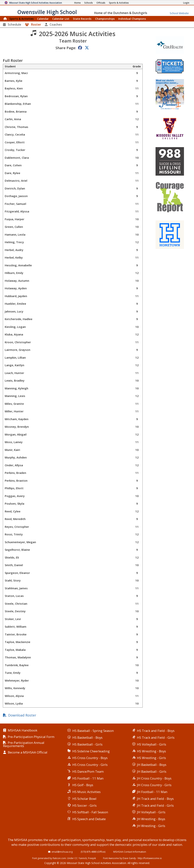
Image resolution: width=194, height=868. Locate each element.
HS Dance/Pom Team (88, 771)
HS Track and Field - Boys (156, 731)
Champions (132, 19)
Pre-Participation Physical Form (31, 737)
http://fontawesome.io (150, 858)
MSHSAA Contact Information (130, 852)
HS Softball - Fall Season (90, 812)
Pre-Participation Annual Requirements (24, 744)
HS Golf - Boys (83, 785)
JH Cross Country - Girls (154, 785)
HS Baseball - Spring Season (93, 731)
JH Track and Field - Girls (155, 805)
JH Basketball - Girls (152, 771)
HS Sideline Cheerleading (91, 751)
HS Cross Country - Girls (90, 765)
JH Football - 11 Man (152, 792)
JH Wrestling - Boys (151, 819)
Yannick (83, 858)
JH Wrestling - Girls (151, 826)
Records (82, 19)
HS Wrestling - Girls (151, 758)
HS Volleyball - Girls (152, 744)
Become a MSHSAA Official (28, 752)
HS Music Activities (86, 792)
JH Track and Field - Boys (155, 799)
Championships (105, 19)
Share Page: (66, 48)
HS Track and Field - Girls (156, 737)
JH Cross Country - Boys (154, 778)
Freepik (92, 858)
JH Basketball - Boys (152, 765)
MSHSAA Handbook (23, 730)
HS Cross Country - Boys (90, 758)
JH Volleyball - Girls (151, 812)
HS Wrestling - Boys (151, 751)
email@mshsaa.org (62, 852)
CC (76, 858)
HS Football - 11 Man (88, 778)
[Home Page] (77, 3)
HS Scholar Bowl (84, 799)
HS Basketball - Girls (87, 744)
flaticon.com (59, 858)
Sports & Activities (22, 19)
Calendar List (61, 19)
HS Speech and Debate (89, 819)
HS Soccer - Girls (84, 805)
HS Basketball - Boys (87, 737)
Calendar (43, 19)
